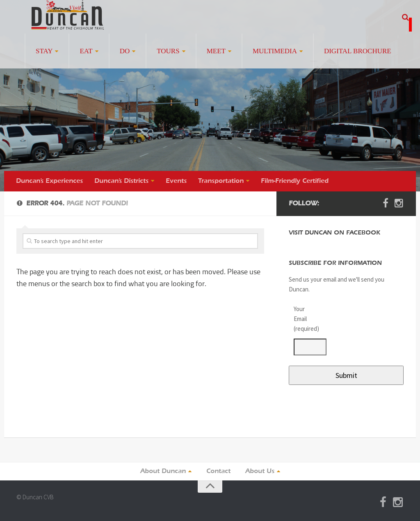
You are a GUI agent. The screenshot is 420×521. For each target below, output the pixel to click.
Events (176, 181)
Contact (218, 471)
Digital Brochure (358, 51)
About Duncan (163, 471)
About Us (260, 471)
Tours (168, 51)
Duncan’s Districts (121, 181)
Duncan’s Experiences (49, 181)
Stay (44, 51)
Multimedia (275, 51)
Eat (86, 51)
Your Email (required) (305, 319)
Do (125, 51)
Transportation (221, 181)
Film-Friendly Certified (295, 181)
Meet (216, 51)
